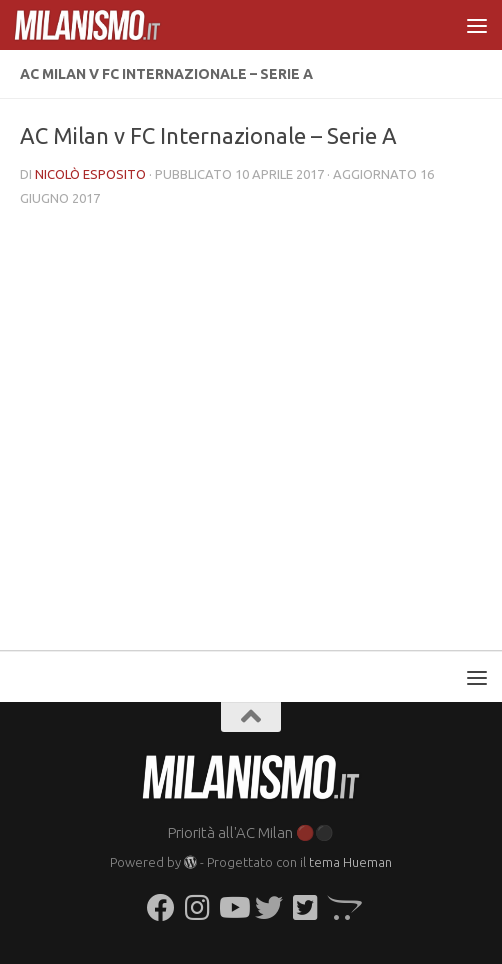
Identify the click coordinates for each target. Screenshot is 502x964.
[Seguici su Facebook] (161, 908)
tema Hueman (350, 862)
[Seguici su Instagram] (197, 908)
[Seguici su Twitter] (269, 908)
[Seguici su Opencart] (341, 908)
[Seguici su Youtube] (233, 908)
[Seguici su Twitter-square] (305, 908)
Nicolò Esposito (90, 174)
